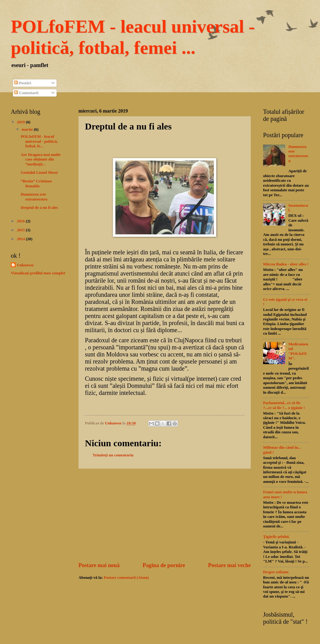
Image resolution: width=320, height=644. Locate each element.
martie (28, 129)
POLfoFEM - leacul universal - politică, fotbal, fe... (39, 141)
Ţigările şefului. (276, 537)
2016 (21, 221)
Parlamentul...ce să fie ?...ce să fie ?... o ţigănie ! (284, 405)
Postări (23, 83)
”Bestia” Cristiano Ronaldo (36, 183)
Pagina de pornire (164, 565)
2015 (21, 230)
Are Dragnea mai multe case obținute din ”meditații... (41, 159)
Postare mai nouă (99, 565)
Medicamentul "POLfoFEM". (298, 351)
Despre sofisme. (276, 572)
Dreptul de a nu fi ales (39, 208)
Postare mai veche (229, 565)
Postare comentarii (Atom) (126, 578)
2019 (21, 122)
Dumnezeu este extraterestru (34, 197)
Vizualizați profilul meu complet (38, 273)
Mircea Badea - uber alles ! (286, 264)
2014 (21, 239)
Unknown (25, 265)
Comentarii (26, 93)
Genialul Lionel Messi (39, 173)
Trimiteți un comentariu (113, 455)
